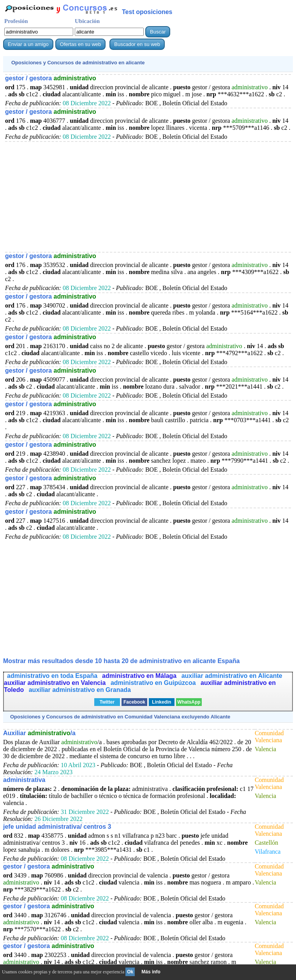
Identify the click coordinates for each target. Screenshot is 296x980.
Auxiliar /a (39, 733)
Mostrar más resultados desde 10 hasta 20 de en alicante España (121, 661)
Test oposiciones (147, 12)
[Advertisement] (148, 196)
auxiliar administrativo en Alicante (232, 676)
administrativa (24, 780)
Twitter (107, 702)
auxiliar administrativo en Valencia (56, 683)
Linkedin (161, 702)
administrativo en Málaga (140, 676)
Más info (151, 972)
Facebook (134, 702)
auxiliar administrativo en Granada (80, 690)
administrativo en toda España (52, 676)
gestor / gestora (51, 78)
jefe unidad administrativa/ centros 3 (57, 827)
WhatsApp (189, 702)
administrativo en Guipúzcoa (154, 683)
